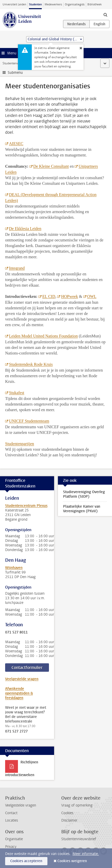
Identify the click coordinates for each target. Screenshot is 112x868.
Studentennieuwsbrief (79, 839)
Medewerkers (53, 4)
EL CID (49, 296)
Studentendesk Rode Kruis (31, 364)
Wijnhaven (14, 568)
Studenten (35, 4)
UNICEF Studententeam (29, 421)
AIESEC (16, 144)
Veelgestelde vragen (22, 679)
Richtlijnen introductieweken (22, 769)
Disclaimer (69, 820)
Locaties (12, 820)
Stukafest (17, 393)
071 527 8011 (16, 632)
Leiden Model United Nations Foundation (43, 336)
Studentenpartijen (20, 444)
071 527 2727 (16, 731)
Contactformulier (27, 668)
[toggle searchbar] (105, 15)
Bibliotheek (95, 4)
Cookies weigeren (72, 861)
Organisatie (14, 839)
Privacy (11, 847)
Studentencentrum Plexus (26, 506)
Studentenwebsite (15, 63)
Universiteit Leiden (14, 4)
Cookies (67, 813)
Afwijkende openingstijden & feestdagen (19, 693)
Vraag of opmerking (77, 805)
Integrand (17, 268)
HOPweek (69, 296)
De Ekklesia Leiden (25, 229)
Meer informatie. (86, 854)
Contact (11, 813)
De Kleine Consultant (51, 166)
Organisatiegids (75, 4)
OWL (92, 296)
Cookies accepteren (26, 861)
